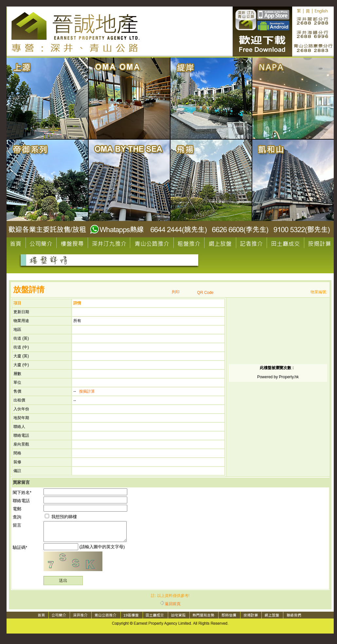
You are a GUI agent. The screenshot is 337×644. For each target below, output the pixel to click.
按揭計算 (87, 391)
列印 (176, 292)
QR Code (205, 293)
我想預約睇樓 (61, 517)
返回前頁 (170, 608)
